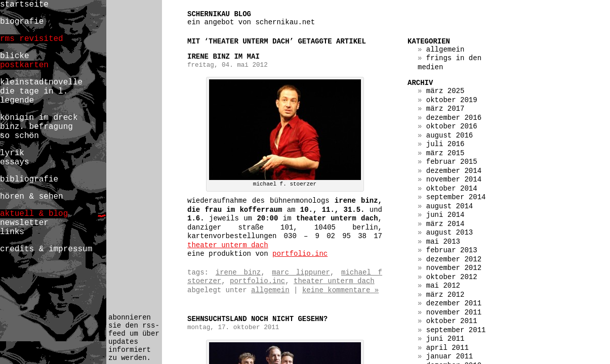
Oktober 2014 (452, 189)
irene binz (238, 272)
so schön (19, 136)
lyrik (12, 153)
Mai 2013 (443, 242)
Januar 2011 (450, 356)
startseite (24, 5)
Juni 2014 (445, 215)
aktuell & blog (34, 214)
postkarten (24, 65)
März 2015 (445, 153)
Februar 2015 (452, 162)
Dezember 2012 (454, 259)
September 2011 (456, 330)
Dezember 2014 (454, 171)
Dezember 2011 (454, 303)
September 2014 (456, 197)
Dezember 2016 (454, 118)
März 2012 (445, 295)
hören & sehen (32, 197)
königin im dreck (39, 118)
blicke (15, 56)
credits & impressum (46, 249)
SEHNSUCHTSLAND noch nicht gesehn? (257, 319)
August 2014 (450, 206)
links (12, 232)
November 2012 (454, 268)
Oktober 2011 (452, 321)
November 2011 (454, 312)
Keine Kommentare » (340, 290)
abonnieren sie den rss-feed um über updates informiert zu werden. (134, 338)
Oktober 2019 (452, 100)
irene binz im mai (223, 57)
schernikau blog (219, 14)
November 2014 (454, 179)
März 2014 (445, 224)
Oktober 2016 (452, 126)
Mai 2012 (443, 286)
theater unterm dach (228, 245)
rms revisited (32, 39)
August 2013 (450, 233)
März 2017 (445, 109)
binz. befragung (36, 127)
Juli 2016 (445, 144)
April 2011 (448, 348)
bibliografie (29, 179)
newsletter (24, 223)
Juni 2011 (445, 339)
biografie (22, 22)
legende (17, 101)
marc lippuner (301, 272)
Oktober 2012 (452, 277)
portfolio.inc (300, 254)
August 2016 (450, 135)
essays (15, 162)
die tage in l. (34, 92)
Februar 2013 (452, 250)
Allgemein (270, 290)
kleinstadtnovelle (41, 82)
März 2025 (445, 91)
